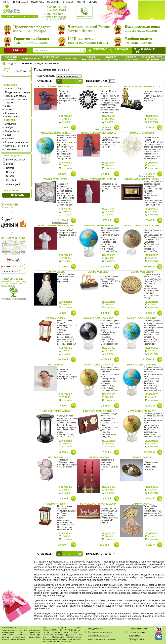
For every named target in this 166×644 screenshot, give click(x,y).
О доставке (38, 2)
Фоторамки (11, 113)
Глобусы (10, 128)
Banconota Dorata (16, 160)
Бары (8, 135)
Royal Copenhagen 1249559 (99, 133)
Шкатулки (71, 58)
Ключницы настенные (17, 146)
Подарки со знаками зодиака (16, 101)
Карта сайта (134, 636)
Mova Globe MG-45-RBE (56, 133)
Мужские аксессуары (111, 58)
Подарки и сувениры (11, 58)
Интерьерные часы (51, 58)
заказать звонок (84, 12)
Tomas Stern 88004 (99, 86)
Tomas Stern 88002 (142, 133)
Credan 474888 (56, 504)
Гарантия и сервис (87, 2)
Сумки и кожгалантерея (91, 58)
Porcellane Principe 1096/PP (99, 504)
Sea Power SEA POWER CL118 (142, 86)
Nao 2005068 (56, 457)
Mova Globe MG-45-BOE (142, 365)
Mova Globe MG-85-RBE (142, 318)
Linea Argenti (13, 184)
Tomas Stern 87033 (55, 179)
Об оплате (53, 2)
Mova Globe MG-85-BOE (99, 226)
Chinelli (10, 168)
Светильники (12, 149)
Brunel (9, 164)
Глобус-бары (12, 131)
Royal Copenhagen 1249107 (99, 179)
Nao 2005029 (56, 365)
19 (80, 81)
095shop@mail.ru (137, 639)
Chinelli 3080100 (99, 457)
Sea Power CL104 (99, 272)
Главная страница (137, 632)
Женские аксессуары (131, 58)
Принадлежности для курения (152, 58)
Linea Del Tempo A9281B (56, 411)
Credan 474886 (56, 318)
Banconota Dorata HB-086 (142, 179)
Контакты (67, 2)
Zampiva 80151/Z (56, 272)
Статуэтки (10, 124)
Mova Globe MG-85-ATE (142, 411)
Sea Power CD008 (142, 272)
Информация (21, 2)
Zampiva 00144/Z (142, 504)
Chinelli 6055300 (142, 457)
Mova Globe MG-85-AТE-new (142, 226)
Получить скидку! (103, 130)
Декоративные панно (16, 142)
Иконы (8, 109)
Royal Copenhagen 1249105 (55, 226)
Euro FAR (11, 180)
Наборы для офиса (15, 96)
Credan (10, 172)
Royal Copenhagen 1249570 (55, 86)
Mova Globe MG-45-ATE (99, 365)
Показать (17, 195)
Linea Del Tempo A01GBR (99, 411)
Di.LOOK (11, 176)
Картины (10, 138)
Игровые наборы (14, 89)
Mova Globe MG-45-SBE (99, 318)
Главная (5, 2)
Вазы (8, 106)
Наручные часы (31, 58)
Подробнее (65, 116)
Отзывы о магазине (138, 628)
